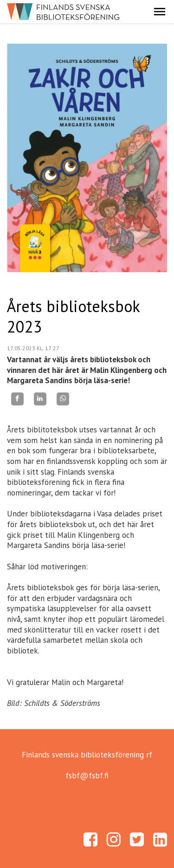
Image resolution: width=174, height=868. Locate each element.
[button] (160, 12)
